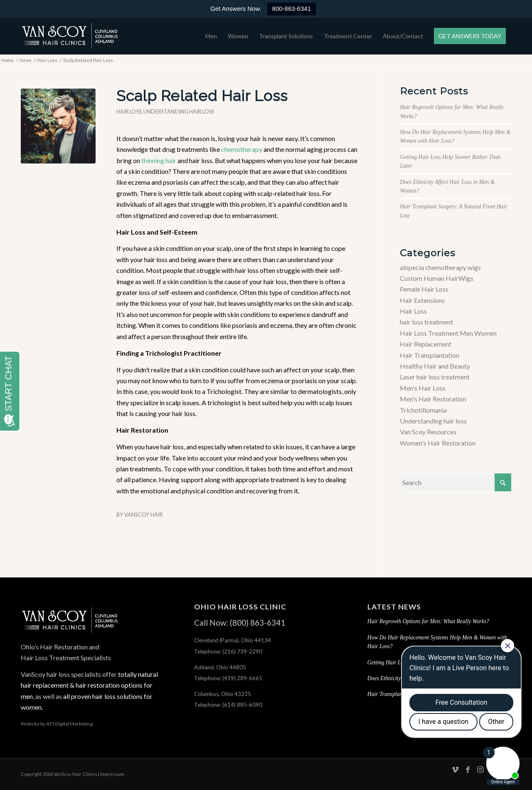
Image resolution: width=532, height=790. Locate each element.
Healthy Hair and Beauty (435, 366)
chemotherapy (242, 149)
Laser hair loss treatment (435, 377)
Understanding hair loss (179, 111)
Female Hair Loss (424, 289)
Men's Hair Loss (423, 388)
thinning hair (159, 160)
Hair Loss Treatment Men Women (448, 333)
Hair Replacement (426, 344)
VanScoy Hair (144, 515)
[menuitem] (211, 36)
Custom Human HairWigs (437, 278)
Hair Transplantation (430, 355)
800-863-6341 (292, 9)
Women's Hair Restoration (438, 443)
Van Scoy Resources (428, 432)
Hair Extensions (422, 300)
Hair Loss (129, 111)
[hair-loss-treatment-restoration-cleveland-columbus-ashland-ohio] (70, 36)
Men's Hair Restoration (433, 399)
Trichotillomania (423, 410)
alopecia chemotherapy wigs (440, 267)
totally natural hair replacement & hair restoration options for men (89, 685)
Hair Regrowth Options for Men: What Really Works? (428, 621)
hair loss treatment (426, 322)
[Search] (456, 482)
